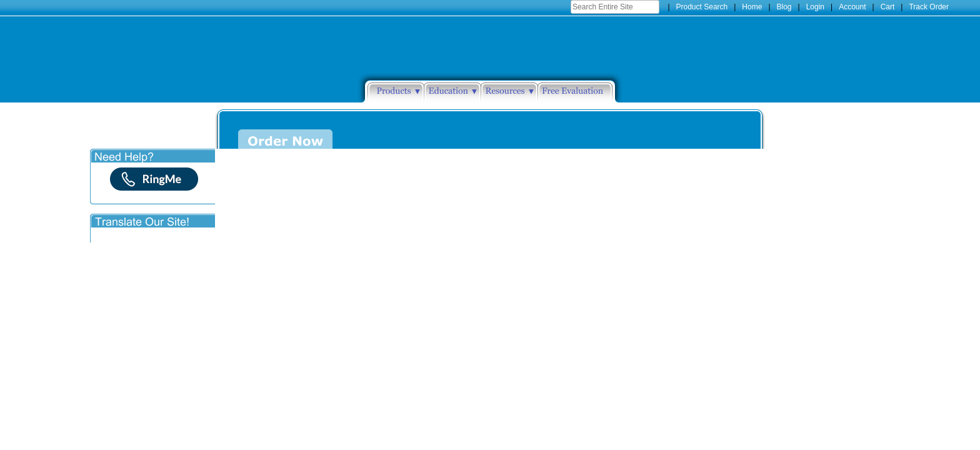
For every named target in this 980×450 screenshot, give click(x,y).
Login (815, 7)
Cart (888, 7)
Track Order (929, 7)
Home (752, 7)
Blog (784, 7)
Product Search (702, 7)
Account (852, 7)
